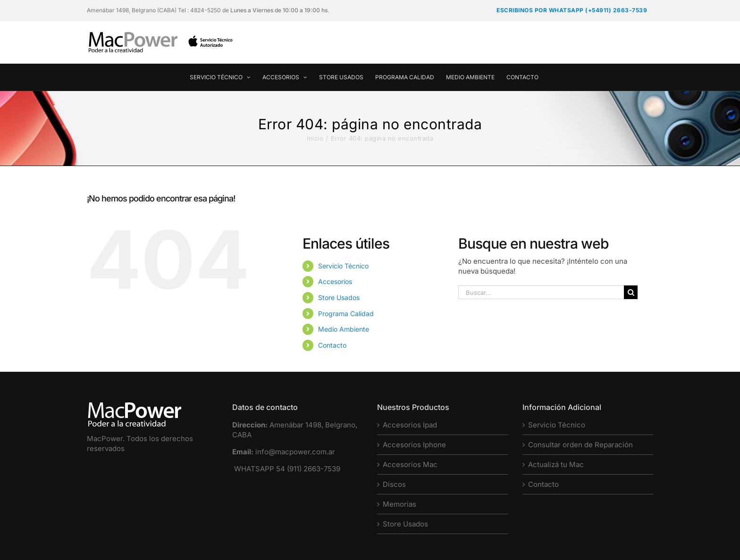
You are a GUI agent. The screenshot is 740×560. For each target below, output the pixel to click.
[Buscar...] (541, 292)
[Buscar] (631, 292)
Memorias (399, 504)
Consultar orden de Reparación (580, 445)
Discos (394, 484)
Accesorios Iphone (414, 445)
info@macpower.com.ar (295, 452)
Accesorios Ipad (410, 425)
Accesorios (335, 281)
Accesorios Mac (410, 464)
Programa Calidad (346, 313)
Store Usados (339, 297)
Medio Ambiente (344, 329)
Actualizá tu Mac (556, 464)
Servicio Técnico (343, 266)
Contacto (332, 345)
